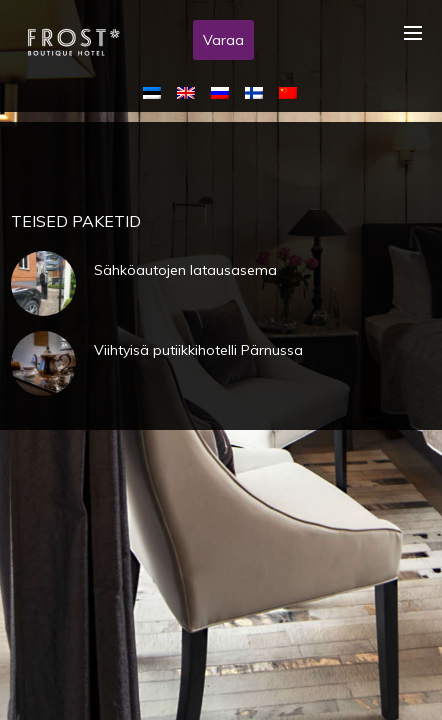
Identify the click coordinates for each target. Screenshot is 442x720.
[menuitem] (156, 92)
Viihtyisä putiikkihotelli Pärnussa (198, 350)
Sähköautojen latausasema (185, 270)
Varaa (223, 40)
